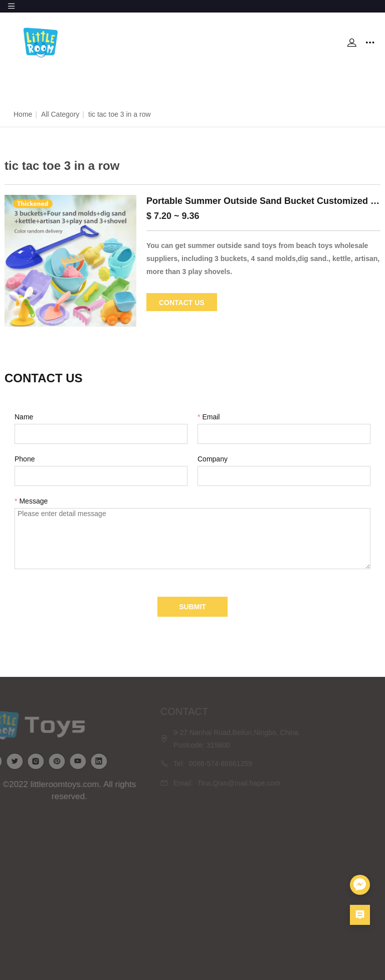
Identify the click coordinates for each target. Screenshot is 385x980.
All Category (60, 114)
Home (23, 114)
